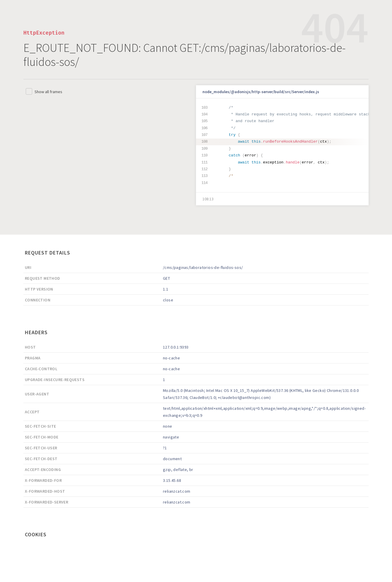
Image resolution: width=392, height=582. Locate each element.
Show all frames (48, 92)
